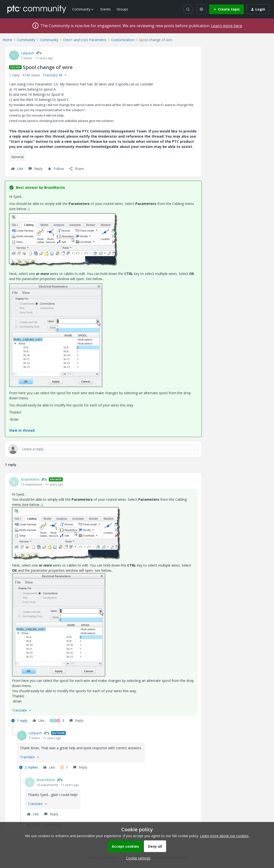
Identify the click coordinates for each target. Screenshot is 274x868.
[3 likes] (57, 721)
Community (26, 40)
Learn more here (227, 26)
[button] (226, 9)
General (17, 157)
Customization (123, 40)
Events (106, 9)
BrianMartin (30, 479)
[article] (103, 601)
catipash (27, 53)
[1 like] (64, 767)
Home (7, 40)
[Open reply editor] (103, 449)
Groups (122, 9)
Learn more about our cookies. (225, 836)
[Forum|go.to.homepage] (37, 9)
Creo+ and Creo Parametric (85, 40)
